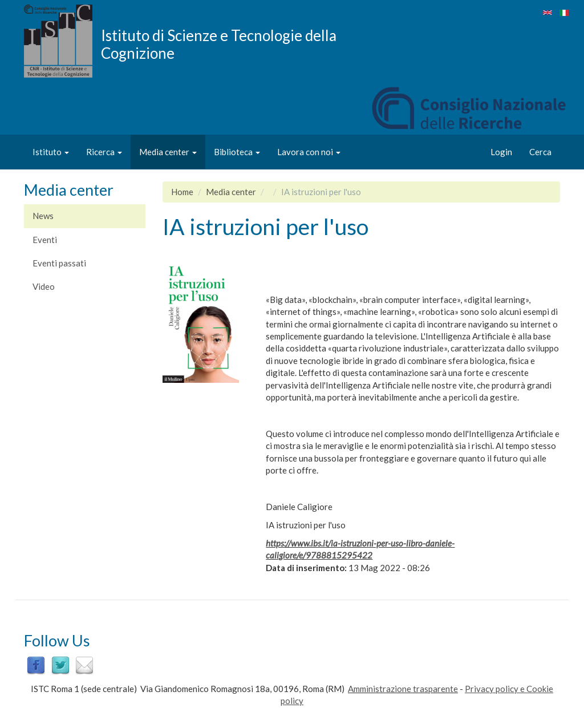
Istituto (51, 152)
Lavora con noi (309, 152)
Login (501, 152)
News (43, 216)
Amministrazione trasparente (403, 689)
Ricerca (104, 152)
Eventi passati (59, 263)
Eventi (45, 240)
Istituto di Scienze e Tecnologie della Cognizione (219, 44)
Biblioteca (237, 152)
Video (44, 286)
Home (182, 192)
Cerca (540, 152)
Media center (168, 152)
